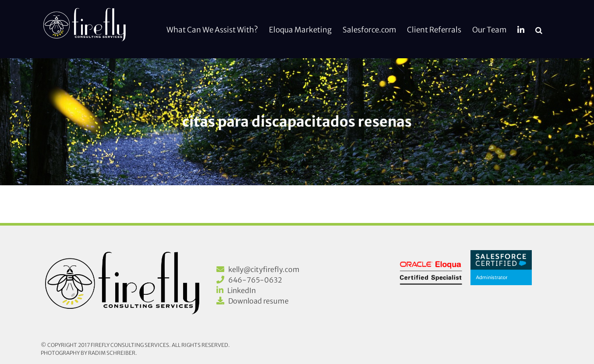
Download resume (258, 301)
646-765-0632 (255, 280)
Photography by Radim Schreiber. (89, 353)
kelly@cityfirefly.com (264, 269)
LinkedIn (242, 290)
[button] (539, 29)
